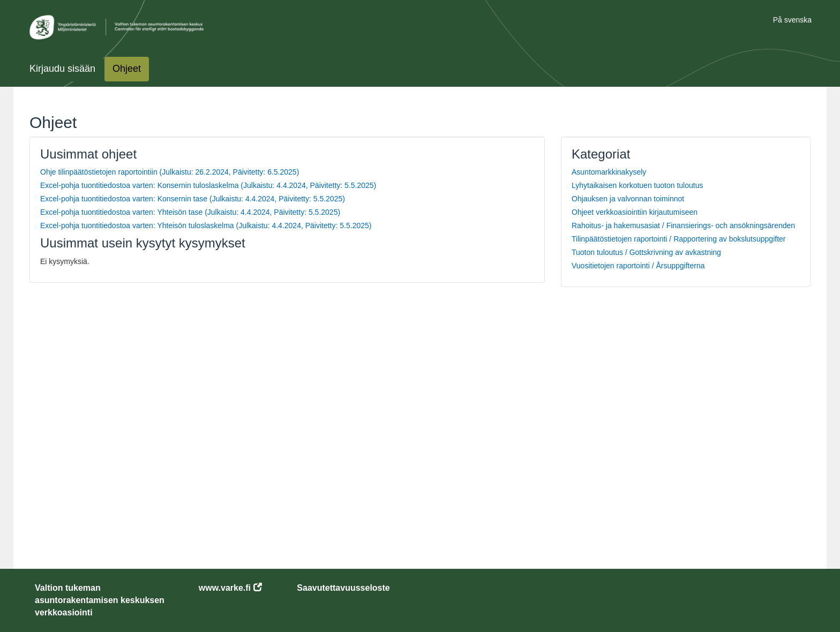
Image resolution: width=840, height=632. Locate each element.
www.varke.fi (225, 588)
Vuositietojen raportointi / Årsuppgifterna (638, 266)
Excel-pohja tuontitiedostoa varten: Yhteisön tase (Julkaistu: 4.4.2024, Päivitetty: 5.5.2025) (190, 212)
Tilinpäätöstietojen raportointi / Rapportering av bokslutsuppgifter (679, 239)
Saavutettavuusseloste (343, 588)
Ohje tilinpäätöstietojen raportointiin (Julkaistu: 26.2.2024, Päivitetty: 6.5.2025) (170, 172)
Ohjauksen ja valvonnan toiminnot (628, 199)
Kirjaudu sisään (62, 69)
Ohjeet (127, 69)
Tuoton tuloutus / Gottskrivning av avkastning (646, 252)
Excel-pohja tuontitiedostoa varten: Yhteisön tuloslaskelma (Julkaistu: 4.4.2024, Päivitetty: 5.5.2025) (206, 225)
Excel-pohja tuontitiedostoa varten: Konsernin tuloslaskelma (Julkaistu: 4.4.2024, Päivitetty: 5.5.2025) (208, 185)
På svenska (792, 20)
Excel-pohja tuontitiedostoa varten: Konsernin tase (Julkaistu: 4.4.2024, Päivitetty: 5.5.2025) (193, 199)
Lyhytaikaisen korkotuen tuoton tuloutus (637, 185)
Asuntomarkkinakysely (609, 172)
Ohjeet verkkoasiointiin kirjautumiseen (635, 212)
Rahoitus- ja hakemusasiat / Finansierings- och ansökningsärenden (683, 225)
